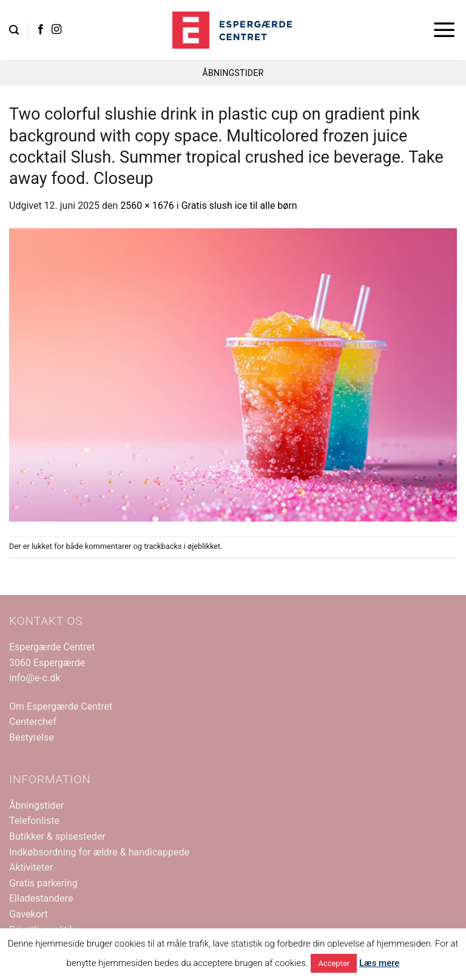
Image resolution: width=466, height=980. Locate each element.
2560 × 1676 (147, 206)
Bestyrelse (32, 737)
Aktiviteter (31, 867)
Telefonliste (34, 821)
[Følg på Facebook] (41, 30)
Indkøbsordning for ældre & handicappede (99, 852)
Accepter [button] (334, 963)
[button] (14, 30)
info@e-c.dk (35, 678)
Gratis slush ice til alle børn (239, 206)
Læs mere (380, 963)
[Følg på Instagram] (56, 30)
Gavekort (29, 914)
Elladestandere (41, 898)
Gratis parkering (43, 883)
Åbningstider (36, 805)
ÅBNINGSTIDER (233, 73)
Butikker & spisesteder (57, 836)
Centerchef (33, 722)
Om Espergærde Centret (61, 706)
